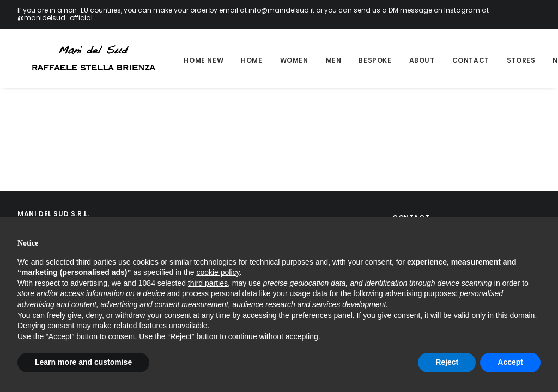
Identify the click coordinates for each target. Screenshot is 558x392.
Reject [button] (447, 362)
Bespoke (361, 60)
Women (280, 60)
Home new (189, 60)
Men (320, 60)
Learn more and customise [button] (83, 362)
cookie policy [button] (218, 272)
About (408, 60)
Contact (457, 60)
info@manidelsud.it (281, 10)
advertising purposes (420, 293)
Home (237, 60)
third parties (208, 283)
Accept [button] (510, 362)
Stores (507, 60)
